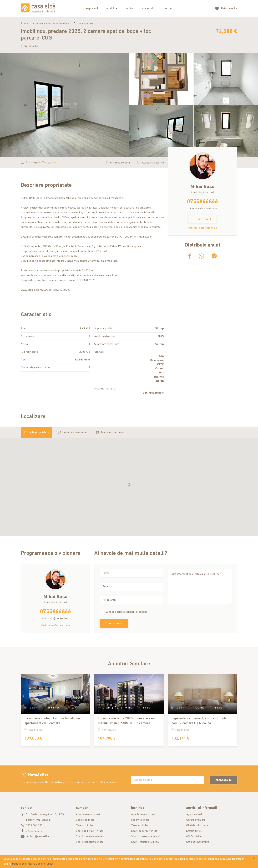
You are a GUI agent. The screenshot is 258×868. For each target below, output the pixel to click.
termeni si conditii (136, 612)
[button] (129, 485)
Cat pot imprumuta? (198, 842)
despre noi (91, 9)
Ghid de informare (197, 826)
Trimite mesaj (114, 624)
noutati (130, 9)
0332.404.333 (34, 826)
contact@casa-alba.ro (39, 837)
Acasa (24, 23)
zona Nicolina (85, 23)
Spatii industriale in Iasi (90, 842)
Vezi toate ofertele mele (203, 228)
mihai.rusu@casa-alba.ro (203, 208)
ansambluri (149, 9)
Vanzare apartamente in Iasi (53, 23)
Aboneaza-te (224, 780)
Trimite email (203, 219)
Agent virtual (194, 814)
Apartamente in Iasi (88, 814)
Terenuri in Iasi (85, 826)
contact (169, 9)
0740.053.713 (34, 831)
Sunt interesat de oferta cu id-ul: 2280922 (200, 587)
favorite (229, 9)
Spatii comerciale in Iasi (90, 837)
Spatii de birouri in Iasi (89, 831)
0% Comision (194, 837)
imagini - (38, 162)
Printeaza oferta (118, 163)
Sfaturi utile (193, 831)
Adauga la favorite (151, 163)
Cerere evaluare (196, 820)
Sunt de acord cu (126, 612)
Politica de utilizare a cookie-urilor (33, 864)
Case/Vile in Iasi (86, 820)
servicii (110, 9)
